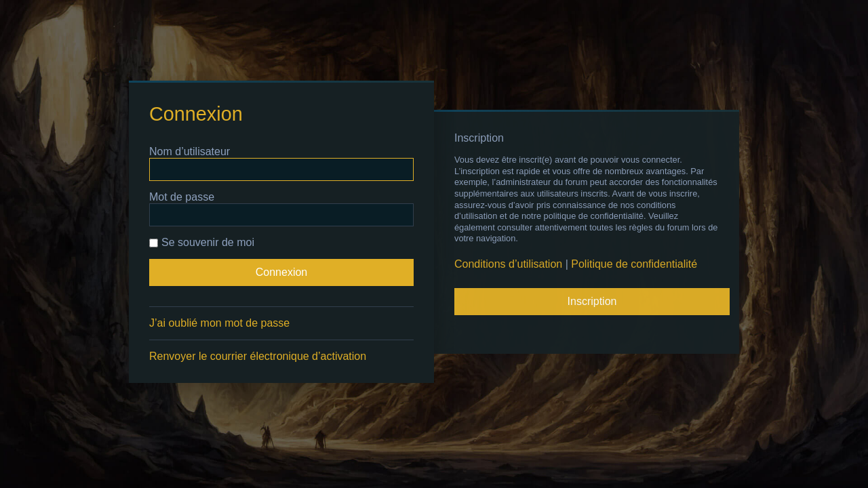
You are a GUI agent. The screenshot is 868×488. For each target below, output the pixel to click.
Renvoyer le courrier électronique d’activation (258, 356)
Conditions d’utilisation (508, 264)
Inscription (592, 301)
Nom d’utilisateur (190, 151)
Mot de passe (182, 197)
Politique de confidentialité (634, 264)
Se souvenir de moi (202, 242)
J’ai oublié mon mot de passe (219, 323)
